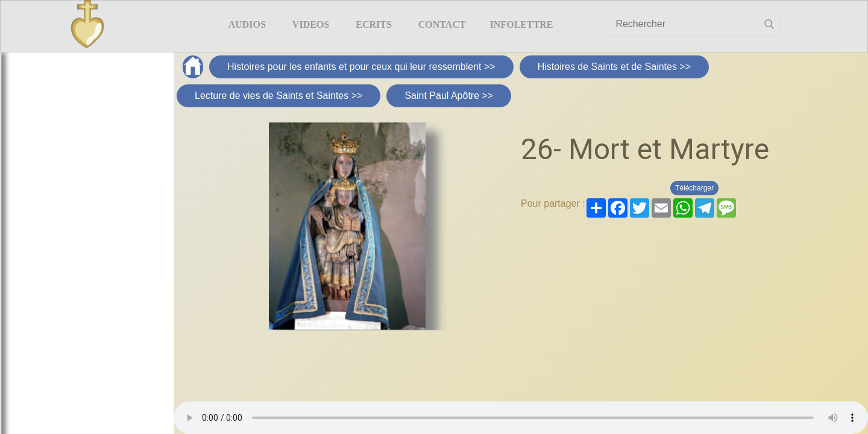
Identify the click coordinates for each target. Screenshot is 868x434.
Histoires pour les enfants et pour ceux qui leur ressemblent (79, 179)
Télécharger (694, 188)
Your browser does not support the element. (521, 418)
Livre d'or (824, 39)
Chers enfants (79, 140)
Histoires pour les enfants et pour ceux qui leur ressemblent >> (361, 67)
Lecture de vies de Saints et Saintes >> (278, 96)
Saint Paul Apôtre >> (449, 96)
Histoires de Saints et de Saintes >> (614, 67)
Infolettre (522, 24)
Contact (442, 24)
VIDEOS (311, 24)
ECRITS (374, 24)
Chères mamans (79, 117)
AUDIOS (247, 24)
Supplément (79, 218)
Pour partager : (553, 203)
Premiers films (79, 282)
